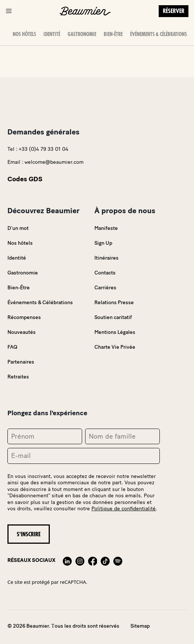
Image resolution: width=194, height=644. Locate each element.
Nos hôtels (24, 34)
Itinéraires (106, 258)
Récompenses (24, 317)
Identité (52, 34)
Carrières (105, 288)
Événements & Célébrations (159, 34)
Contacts (105, 273)
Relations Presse (114, 303)
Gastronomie (82, 34)
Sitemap (140, 626)
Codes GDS (25, 179)
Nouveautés (22, 332)
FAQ (12, 347)
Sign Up (103, 243)
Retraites (18, 377)
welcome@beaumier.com (54, 162)
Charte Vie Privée (115, 347)
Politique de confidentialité (124, 509)
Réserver (174, 11)
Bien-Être (113, 34)
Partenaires (21, 362)
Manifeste (106, 228)
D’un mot (18, 228)
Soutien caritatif (113, 317)
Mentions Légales (115, 332)
